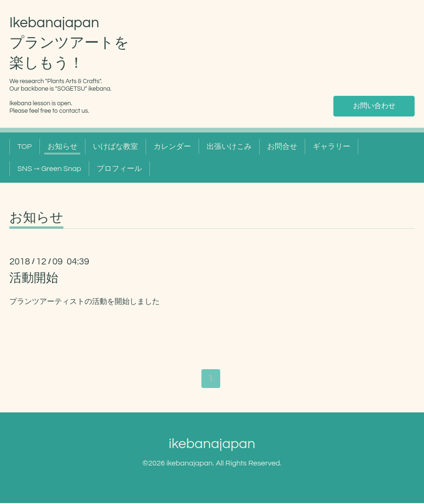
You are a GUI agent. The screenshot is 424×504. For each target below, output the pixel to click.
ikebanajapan (212, 445)
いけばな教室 (116, 147)
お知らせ (62, 147)
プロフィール (119, 169)
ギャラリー (331, 147)
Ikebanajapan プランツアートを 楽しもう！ (69, 43)
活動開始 (34, 278)
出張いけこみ (229, 147)
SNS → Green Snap (49, 169)
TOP (25, 147)
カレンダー (172, 147)
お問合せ (282, 147)
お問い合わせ (374, 106)
